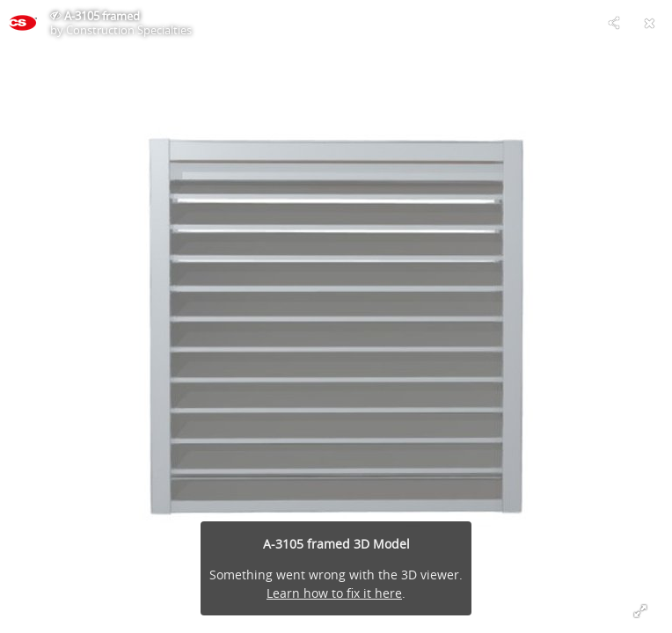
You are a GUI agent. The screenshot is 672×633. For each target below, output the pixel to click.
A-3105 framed (102, 16)
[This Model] (23, 23)
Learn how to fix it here (334, 593)
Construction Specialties (129, 30)
